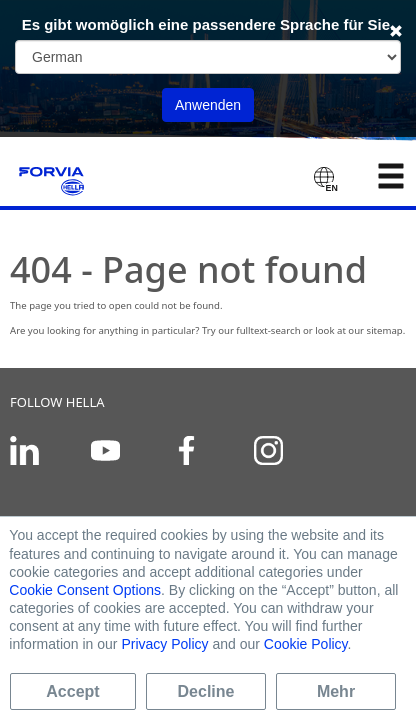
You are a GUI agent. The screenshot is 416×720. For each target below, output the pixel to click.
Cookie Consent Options (85, 590)
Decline (206, 691)
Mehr (336, 691)
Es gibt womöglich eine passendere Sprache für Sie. (208, 24)
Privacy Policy (164, 644)
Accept (72, 691)
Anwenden (208, 105)
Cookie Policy (306, 644)
